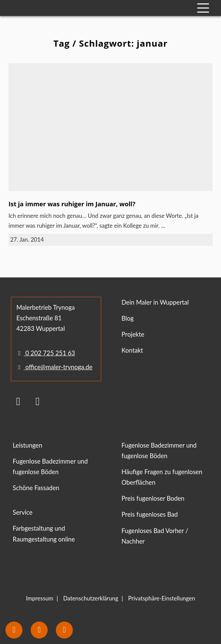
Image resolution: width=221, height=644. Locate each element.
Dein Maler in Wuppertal (155, 302)
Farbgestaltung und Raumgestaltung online (44, 534)
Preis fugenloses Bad (150, 514)
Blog (128, 318)
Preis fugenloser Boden (153, 498)
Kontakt (132, 350)
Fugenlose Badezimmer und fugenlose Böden (50, 466)
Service (22, 512)
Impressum (40, 598)
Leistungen (27, 445)
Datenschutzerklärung (91, 598)
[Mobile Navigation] (203, 8)
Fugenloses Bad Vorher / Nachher (155, 536)
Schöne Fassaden (36, 488)
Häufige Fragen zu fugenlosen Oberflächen (162, 477)
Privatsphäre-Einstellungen (161, 598)
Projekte (133, 334)
